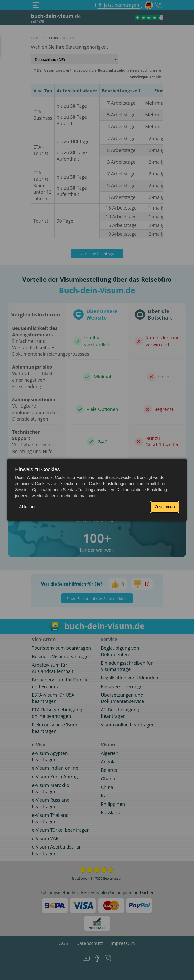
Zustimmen (165, 507)
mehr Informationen (78, 496)
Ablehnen (28, 507)
